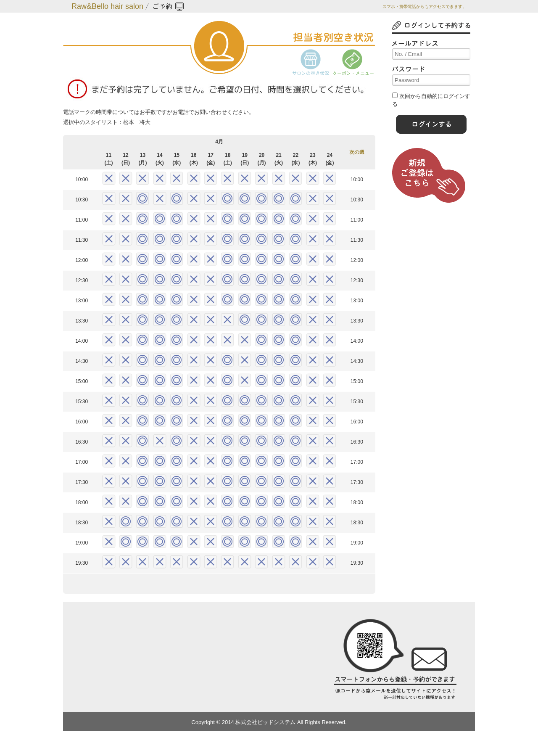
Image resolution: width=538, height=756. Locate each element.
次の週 (357, 152)
